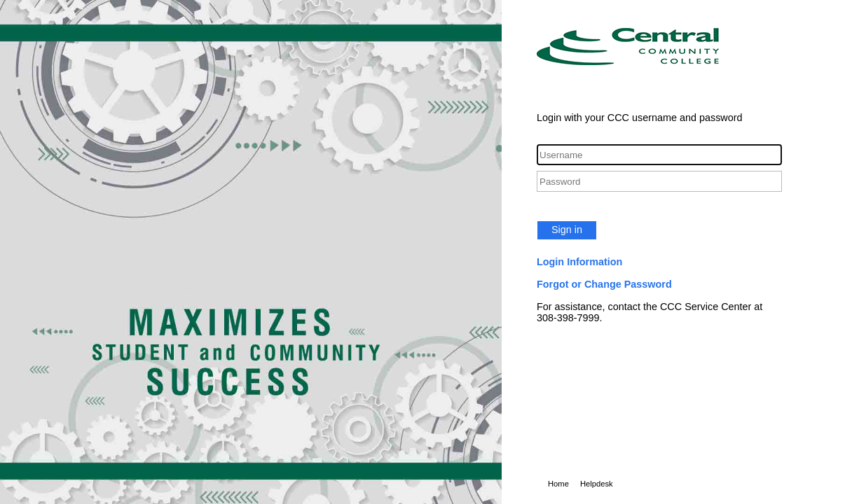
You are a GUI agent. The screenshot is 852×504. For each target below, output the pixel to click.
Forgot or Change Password (604, 284)
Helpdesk (597, 484)
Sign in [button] (567, 230)
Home (558, 484)
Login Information (579, 262)
